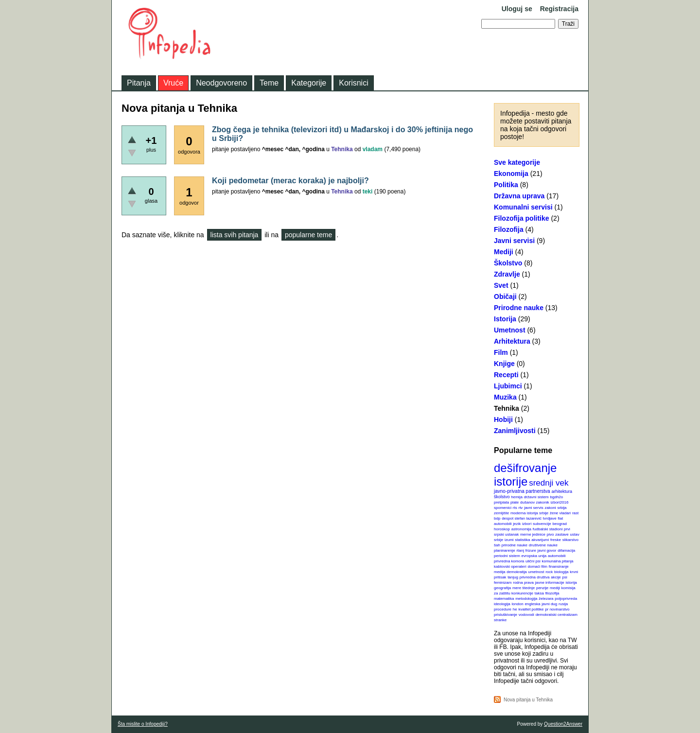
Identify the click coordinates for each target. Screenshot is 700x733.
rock (549, 572)
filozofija (552, 593)
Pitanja (139, 83)
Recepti (506, 375)
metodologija (526, 599)
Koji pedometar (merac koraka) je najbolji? (290, 181)
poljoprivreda (566, 599)
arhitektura (562, 491)
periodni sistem (507, 556)
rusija (563, 604)
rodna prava (523, 583)
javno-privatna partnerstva (522, 491)
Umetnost (510, 330)
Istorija (505, 319)
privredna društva (535, 577)
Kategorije (309, 83)
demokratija (516, 572)
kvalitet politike (531, 609)
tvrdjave (550, 518)
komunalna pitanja (558, 561)
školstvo (502, 497)
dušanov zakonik (535, 502)
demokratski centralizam (557, 615)
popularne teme (308, 235)
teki (368, 192)
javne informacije (550, 583)
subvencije (542, 524)
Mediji (504, 252)
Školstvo (508, 263)
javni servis (534, 508)
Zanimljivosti (515, 431)
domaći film (537, 567)
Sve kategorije (517, 162)
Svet (501, 285)
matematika (504, 599)
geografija (502, 588)
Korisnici (353, 83)
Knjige (504, 364)
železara (546, 599)
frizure (531, 550)
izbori (527, 524)
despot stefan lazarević (522, 518)
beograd (560, 524)
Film (501, 352)
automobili (557, 556)
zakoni (551, 508)
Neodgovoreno (221, 83)
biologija (561, 572)
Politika (506, 185)
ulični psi (533, 561)
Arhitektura (512, 341)
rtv (520, 508)
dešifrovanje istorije (525, 475)
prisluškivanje (506, 615)
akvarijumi (540, 540)
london (518, 604)
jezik (517, 524)
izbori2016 (559, 502)
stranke (500, 620)
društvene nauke (543, 545)
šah (497, 545)
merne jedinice (533, 534)
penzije (542, 588)
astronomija (521, 529)
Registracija (559, 9)
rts (515, 508)
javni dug (549, 604)
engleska (532, 604)
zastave (562, 534)
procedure (503, 609)
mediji (555, 588)
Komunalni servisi (523, 207)
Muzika (505, 397)
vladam (373, 149)
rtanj (520, 550)
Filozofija (509, 229)
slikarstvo (570, 540)
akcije (556, 577)
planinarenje (505, 550)
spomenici (503, 508)
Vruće (173, 83)
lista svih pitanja (235, 235)
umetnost (536, 572)
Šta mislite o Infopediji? (143, 724)
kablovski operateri (510, 567)
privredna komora (509, 561)
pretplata (501, 502)
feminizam (503, 583)
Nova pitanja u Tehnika (528, 700)
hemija (517, 497)
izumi (509, 540)
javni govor (547, 550)
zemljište (501, 513)
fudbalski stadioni (548, 529)
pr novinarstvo (557, 609)
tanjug (513, 577)
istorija (571, 583)
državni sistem (536, 497)
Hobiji (503, 419)
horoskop (502, 529)
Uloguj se (517, 9)
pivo (551, 534)
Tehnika (507, 408)
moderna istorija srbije (529, 513)
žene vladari (560, 513)
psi (565, 577)
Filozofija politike (522, 218)
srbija (562, 508)
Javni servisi (514, 241)
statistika (522, 540)
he (515, 609)
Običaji (505, 297)
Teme (269, 83)
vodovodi (526, 615)
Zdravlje (507, 274)
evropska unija (534, 556)
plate (515, 502)
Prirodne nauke (519, 308)
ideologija (502, 604)
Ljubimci (508, 386)
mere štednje (524, 588)
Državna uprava (519, 196)
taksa (539, 593)
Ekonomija (511, 174)
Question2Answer (563, 724)
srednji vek (549, 483)
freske (556, 540)
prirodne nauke (515, 545)
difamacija (566, 550)
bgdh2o (557, 497)
